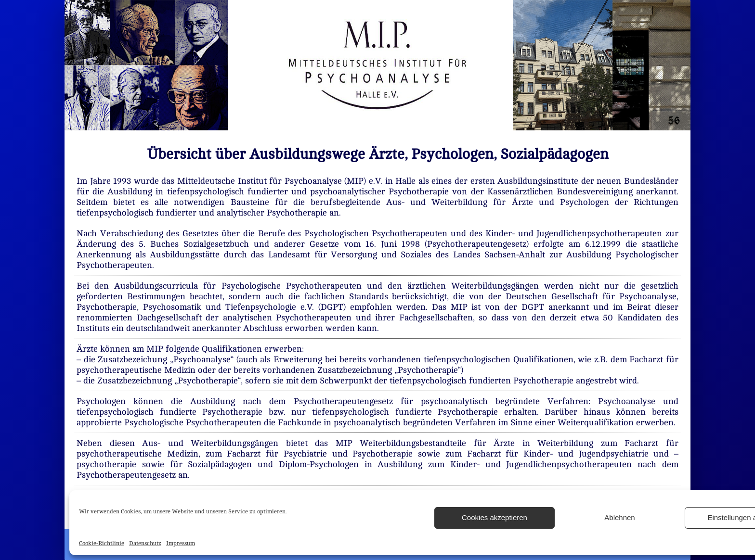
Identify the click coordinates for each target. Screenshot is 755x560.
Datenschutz (145, 543)
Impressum (181, 543)
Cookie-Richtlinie (102, 543)
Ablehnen (619, 517)
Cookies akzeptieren (495, 517)
